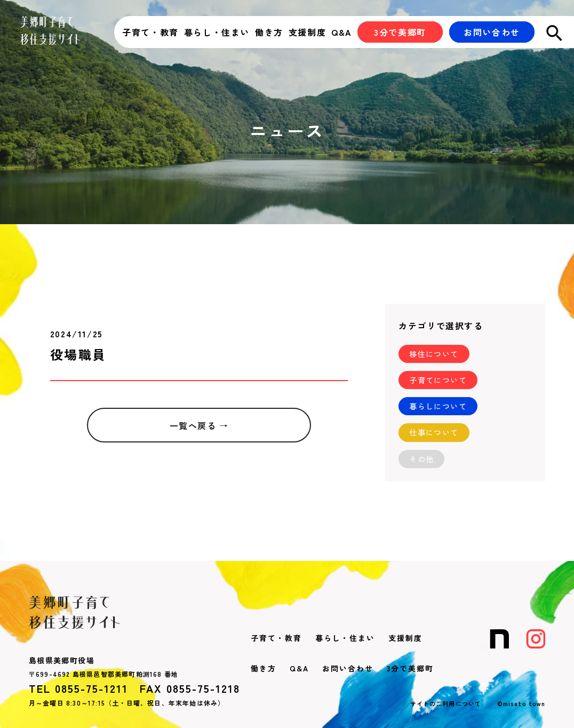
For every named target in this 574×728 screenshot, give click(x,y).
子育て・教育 (150, 32)
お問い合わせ (348, 668)
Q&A (342, 32)
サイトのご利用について (446, 703)
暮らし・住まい (217, 32)
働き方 (269, 32)
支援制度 (307, 32)
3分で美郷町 (410, 668)
